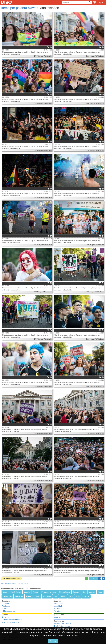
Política (5, 609)
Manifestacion (16, 592)
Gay (84, 592)
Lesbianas (19, 596)
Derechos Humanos (49, 592)
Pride (100, 592)
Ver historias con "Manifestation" (15, 584)
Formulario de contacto (62, 624)
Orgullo (37, 596)
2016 (71, 596)
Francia (86, 596)
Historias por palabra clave (12, 620)
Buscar (6, 617)
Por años (57, 611)
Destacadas (58, 604)
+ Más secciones (8, 611)
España (27, 592)
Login (100, 2)
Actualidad (58, 606)
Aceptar (53, 641)
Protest (29, 596)
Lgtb (56, 596)
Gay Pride (47, 596)
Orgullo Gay (7, 596)
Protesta (76, 592)
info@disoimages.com (63, 626)
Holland (63, 596)
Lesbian (92, 592)
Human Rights (65, 592)
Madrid (36, 592)
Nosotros (57, 617)
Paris (78, 596)
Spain (5, 592)
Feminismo (6, 606)
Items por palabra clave (18, 8)
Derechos (6, 604)
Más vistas (58, 609)
